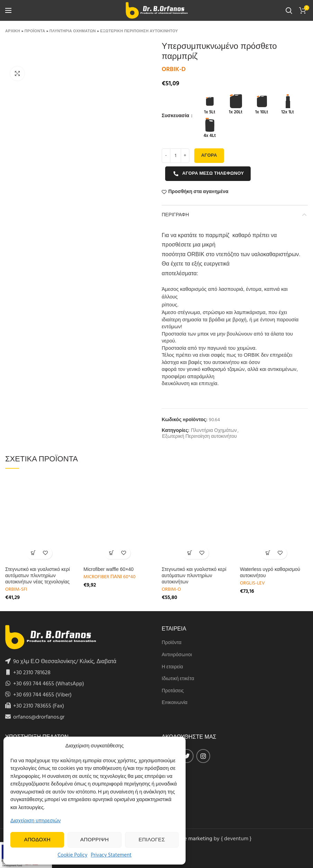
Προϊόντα (172, 643)
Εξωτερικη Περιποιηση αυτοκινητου (139, 31)
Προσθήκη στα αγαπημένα (198, 192)
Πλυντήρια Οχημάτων (214, 431)
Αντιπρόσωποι (177, 655)
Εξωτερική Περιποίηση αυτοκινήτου (199, 437)
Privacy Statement (111, 855)
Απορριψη (95, 840)
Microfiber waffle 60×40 (109, 569)
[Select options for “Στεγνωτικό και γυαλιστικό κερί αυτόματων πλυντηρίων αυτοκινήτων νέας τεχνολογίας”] (33, 553)
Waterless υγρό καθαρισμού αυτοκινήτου (270, 572)
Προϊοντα (35, 31)
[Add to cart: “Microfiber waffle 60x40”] (111, 553)
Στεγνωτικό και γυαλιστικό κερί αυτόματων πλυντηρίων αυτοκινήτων (194, 575)
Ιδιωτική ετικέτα (178, 679)
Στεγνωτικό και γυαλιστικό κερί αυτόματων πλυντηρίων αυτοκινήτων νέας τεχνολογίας (38, 575)
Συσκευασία (176, 116)
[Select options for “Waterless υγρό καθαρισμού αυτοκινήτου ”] (268, 553)
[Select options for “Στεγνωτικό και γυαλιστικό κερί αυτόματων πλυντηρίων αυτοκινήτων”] (190, 553)
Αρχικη (13, 31)
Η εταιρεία (172, 667)
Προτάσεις (173, 691)
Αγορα (209, 155)
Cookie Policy (72, 855)
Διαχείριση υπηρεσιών (35, 821)
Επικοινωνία (175, 703)
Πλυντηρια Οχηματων (73, 31)
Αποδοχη (37, 840)
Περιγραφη (175, 215)
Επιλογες (152, 840)
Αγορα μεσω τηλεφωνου (208, 173)
